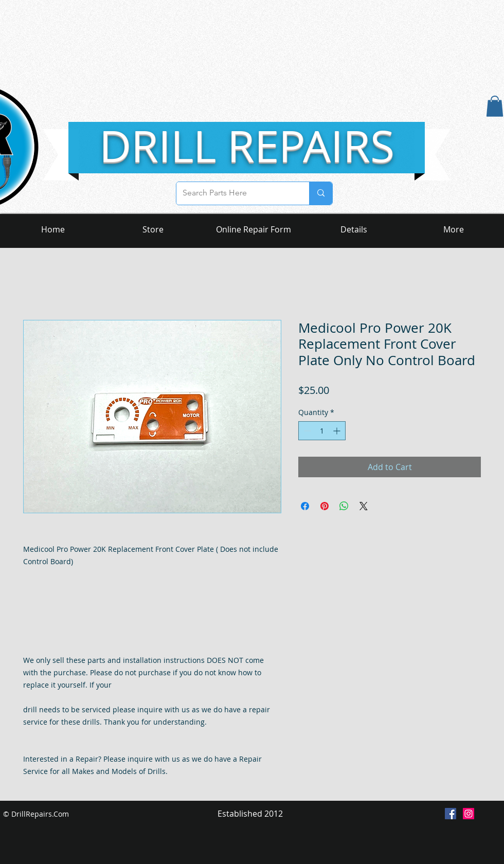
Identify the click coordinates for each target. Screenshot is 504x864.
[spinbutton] (322, 431)
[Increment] (338, 431)
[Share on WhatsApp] (344, 506)
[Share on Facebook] (305, 506)
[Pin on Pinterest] (325, 506)
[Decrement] (306, 431)
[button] (495, 106)
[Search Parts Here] (235, 193)
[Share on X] (364, 506)
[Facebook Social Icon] (451, 814)
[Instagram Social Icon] (469, 814)
